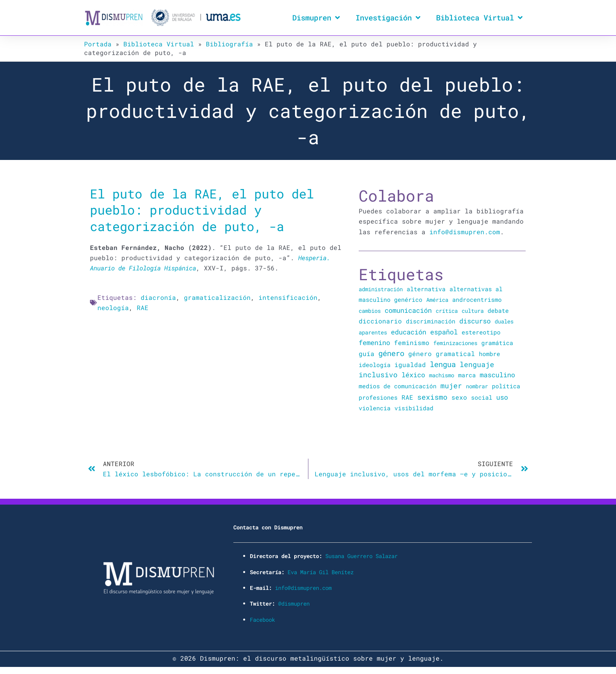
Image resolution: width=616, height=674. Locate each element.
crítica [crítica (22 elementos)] (447, 311)
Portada (98, 44)
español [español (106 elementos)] (444, 332)
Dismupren (316, 17)
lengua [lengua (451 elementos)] (443, 364)
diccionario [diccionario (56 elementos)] (380, 321)
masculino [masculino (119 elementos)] (497, 375)
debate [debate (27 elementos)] (498, 311)
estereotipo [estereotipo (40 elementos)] (481, 332)
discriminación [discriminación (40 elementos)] (431, 321)
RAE (143, 308)
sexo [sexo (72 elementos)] (459, 397)
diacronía (158, 297)
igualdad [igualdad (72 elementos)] (410, 365)
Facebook (262, 620)
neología (113, 308)
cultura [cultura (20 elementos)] (473, 311)
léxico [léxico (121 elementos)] (413, 375)
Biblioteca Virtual (479, 17)
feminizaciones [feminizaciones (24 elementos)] (455, 343)
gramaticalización (217, 297)
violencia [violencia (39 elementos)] (375, 408)
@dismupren (294, 603)
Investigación (388, 17)
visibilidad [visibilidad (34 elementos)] (414, 408)
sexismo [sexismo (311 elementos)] (432, 397)
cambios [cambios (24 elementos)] (370, 311)
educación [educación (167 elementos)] (409, 332)
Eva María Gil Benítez (321, 572)
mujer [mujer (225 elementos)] (451, 386)
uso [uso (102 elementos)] (502, 397)
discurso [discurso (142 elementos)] (475, 321)
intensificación (288, 297)
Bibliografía (229, 44)
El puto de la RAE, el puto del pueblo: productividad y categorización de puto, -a (202, 210)
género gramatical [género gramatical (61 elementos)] (442, 354)
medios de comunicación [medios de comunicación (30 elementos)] (398, 386)
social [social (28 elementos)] (482, 398)
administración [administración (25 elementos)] (381, 289)
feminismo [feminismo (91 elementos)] (412, 343)
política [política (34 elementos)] (506, 386)
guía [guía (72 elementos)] (367, 354)
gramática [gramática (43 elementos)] (497, 343)
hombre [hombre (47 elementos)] (489, 354)
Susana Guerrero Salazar (361, 556)
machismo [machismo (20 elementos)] (442, 375)
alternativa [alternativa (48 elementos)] (426, 289)
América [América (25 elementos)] (437, 300)
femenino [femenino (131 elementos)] (374, 343)
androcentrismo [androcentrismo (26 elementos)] (477, 300)
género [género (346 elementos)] (391, 353)
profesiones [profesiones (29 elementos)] (378, 398)
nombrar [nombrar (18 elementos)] (477, 386)
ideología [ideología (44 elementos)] (375, 365)
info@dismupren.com (465, 232)
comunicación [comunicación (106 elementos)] (408, 310)
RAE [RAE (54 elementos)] (407, 397)
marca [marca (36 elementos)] (467, 375)
